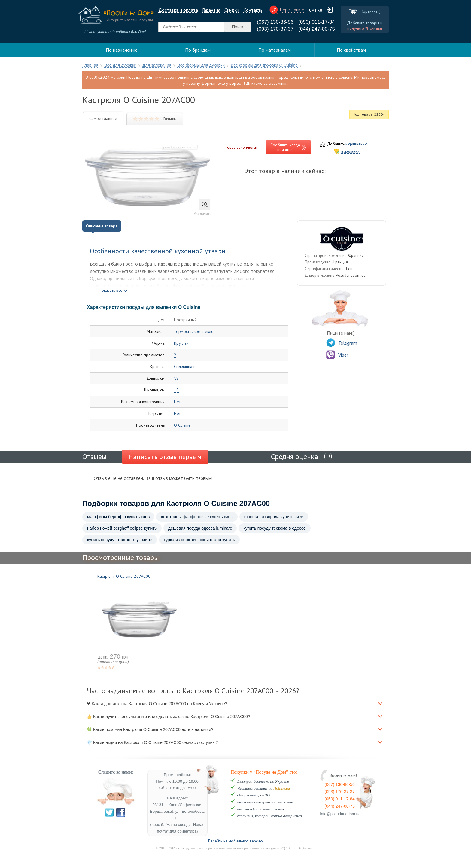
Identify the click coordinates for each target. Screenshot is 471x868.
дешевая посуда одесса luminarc (200, 528)
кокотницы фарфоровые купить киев (197, 517)
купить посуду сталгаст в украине (120, 540)
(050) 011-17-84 (317, 22)
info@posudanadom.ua (340, 814)
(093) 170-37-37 (275, 29)
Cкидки (232, 10)
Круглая (181, 343)
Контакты (253, 10)
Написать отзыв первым (165, 457)
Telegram (342, 343)
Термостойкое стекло (194, 332)
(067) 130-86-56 (275, 22)
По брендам (198, 50)
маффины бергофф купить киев (118, 517)
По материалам (275, 50)
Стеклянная (184, 367)
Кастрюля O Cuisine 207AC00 (124, 576)
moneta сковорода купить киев (274, 517)
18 (176, 378)
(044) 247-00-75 (317, 29)
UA (311, 10)
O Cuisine (182, 425)
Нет (177, 402)
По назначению (122, 50)
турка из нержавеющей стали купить (199, 540)
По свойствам (351, 50)
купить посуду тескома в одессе (274, 528)
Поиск (238, 27)
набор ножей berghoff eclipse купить (122, 528)
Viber (337, 355)
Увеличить (202, 207)
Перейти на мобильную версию (235, 841)
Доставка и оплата (178, 10)
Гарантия (211, 10)
